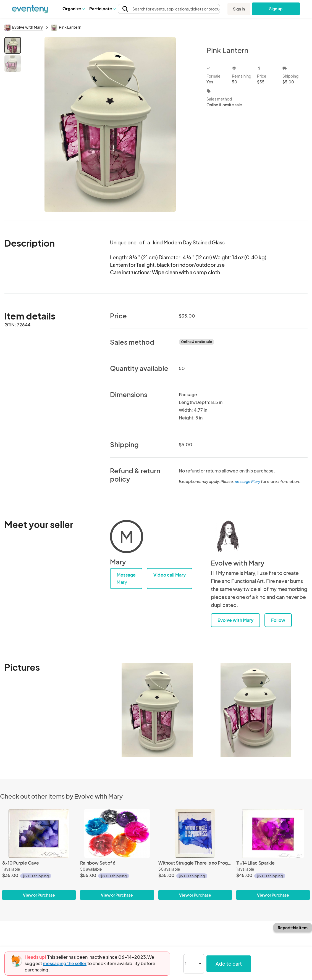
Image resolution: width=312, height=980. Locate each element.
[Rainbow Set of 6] (117, 833)
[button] (73, 9)
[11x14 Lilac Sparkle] (273, 833)
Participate (102, 8)
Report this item (293, 928)
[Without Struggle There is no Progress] (195, 833)
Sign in (239, 9)
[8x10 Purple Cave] (39, 833)
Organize (73, 8)
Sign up (276, 9)
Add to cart (229, 964)
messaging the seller (65, 963)
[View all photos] (110, 124)
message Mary (247, 481)
